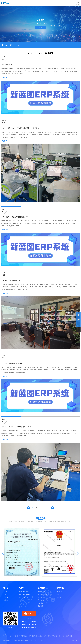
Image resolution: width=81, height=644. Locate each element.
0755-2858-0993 (29, 619)
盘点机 (40, 636)
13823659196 (26, 624)
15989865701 (26, 622)
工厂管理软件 (33, 636)
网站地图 (74, 641)
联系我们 (41, 28)
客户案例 (59, 591)
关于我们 (7, 588)
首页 (6, 45)
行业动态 (18, 45)
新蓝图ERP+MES (23, 591)
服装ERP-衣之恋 (23, 597)
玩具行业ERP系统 (43, 591)
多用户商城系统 (53, 636)
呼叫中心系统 (7, 636)
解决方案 (41, 588)
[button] (3, 553)
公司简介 (6, 591)
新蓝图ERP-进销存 (24, 594)
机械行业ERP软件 (43, 597)
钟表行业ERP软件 (43, 603)
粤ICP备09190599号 (37, 641)
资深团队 (6, 597)
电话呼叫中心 (69, 636)
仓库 (45, 636)
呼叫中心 (61, 636)
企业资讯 (11, 45)
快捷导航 (60, 588)
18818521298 (26, 627)
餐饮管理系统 (23, 636)
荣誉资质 (6, 594)
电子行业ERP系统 (43, 594)
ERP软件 (15, 636)
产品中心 (22, 588)
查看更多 (40, 606)
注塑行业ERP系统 (43, 600)
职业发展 (6, 600)
